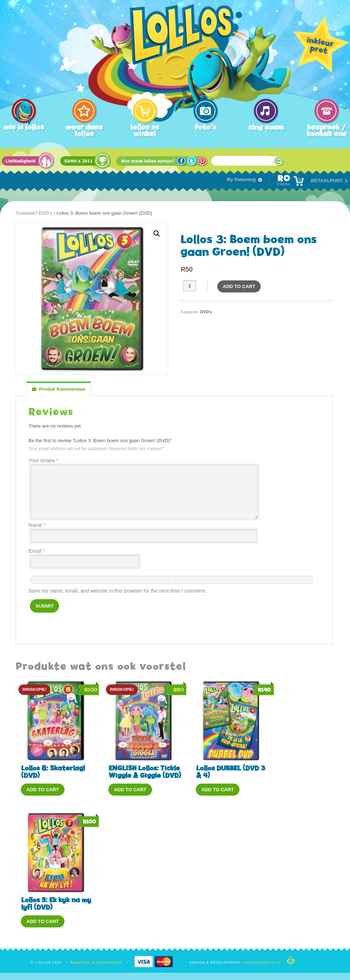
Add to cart (239, 286)
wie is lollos (24, 127)
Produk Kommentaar (62, 389)
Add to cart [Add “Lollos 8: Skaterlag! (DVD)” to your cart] (42, 790)
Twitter (192, 161)
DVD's (46, 213)
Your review (43, 460)
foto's (205, 127)
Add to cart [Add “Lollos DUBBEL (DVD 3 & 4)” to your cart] (217, 790)
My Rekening (241, 179)
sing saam (266, 127)
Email (36, 551)
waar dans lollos (84, 131)
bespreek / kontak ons (326, 131)
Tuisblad (25, 213)
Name (37, 525)
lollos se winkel (145, 131)
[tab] (59, 389)
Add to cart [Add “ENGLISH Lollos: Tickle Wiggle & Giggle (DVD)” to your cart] (130, 790)
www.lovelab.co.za (262, 962)
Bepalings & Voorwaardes (96, 962)
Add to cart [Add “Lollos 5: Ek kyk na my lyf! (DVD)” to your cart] (42, 921)
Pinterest (203, 161)
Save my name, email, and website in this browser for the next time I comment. (118, 591)
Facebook (182, 161)
